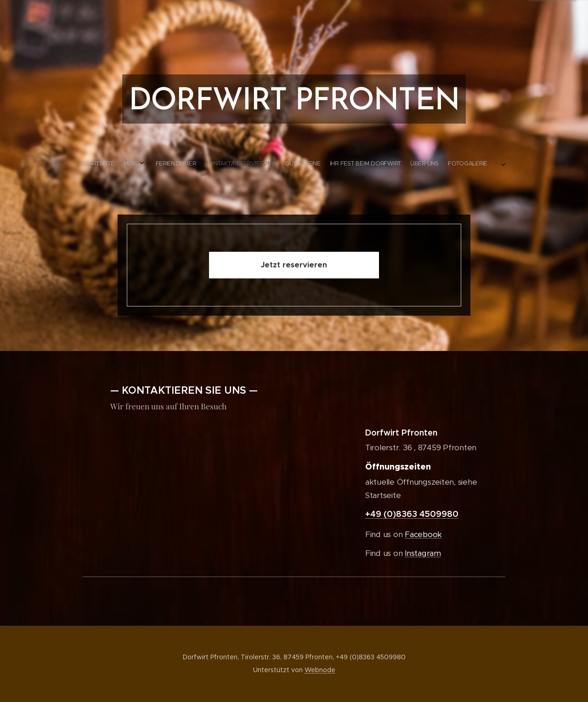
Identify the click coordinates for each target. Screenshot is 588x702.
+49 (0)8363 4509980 (412, 514)
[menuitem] (256, 164)
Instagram (423, 553)
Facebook (423, 534)
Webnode (320, 670)
